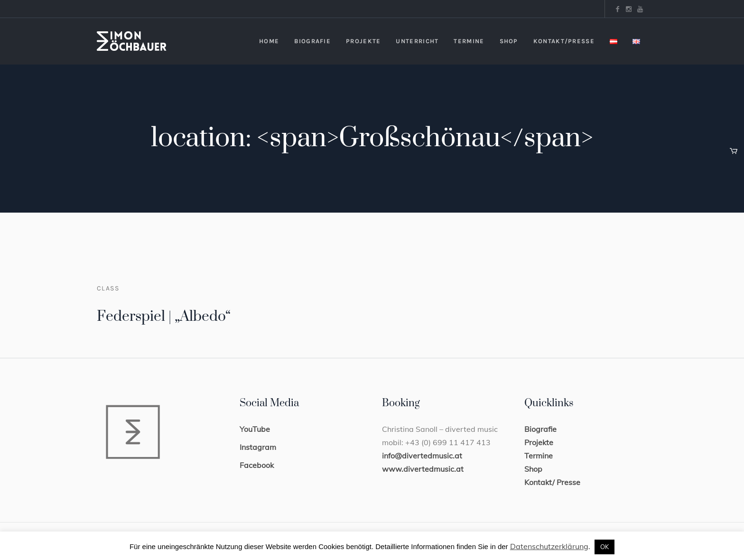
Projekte (539, 442)
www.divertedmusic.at (423, 469)
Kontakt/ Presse (552, 482)
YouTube (255, 429)
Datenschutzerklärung (549, 546)
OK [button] (604, 547)
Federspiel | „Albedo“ (164, 317)
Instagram (258, 447)
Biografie (540, 429)
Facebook (257, 465)
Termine (539, 456)
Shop (533, 469)
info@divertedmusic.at (422, 456)
